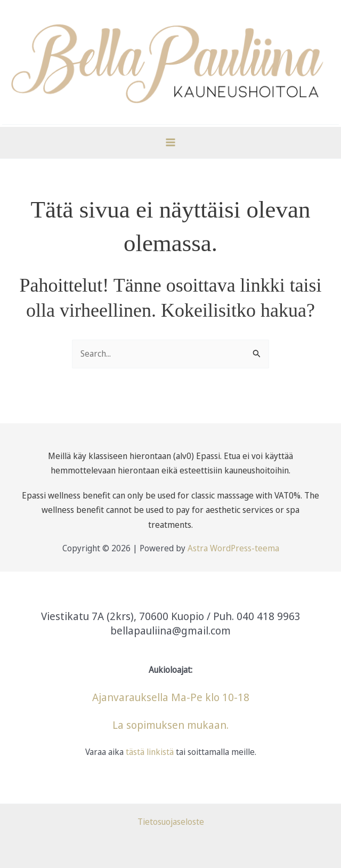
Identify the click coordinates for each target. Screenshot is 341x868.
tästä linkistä (149, 752)
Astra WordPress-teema (233, 548)
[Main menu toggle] (170, 142)
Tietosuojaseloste (171, 822)
